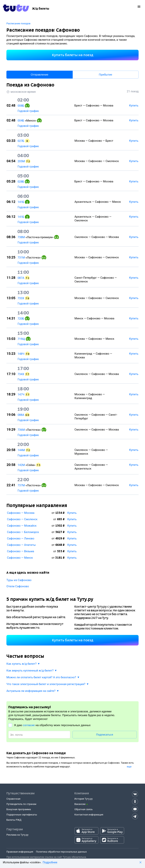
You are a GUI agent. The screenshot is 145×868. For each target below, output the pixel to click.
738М (21, 237)
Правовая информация (20, 852)
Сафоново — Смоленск (22, 519)
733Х (21, 298)
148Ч (21, 354)
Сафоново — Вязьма (20, 551)
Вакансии (80, 804)
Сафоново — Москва (21, 513)
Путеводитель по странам (21, 804)
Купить (72, 513)
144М (21, 450)
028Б (21, 182)
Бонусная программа (19, 809)
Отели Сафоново (18, 586)
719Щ (21, 339)
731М (21, 258)
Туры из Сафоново (19, 580)
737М (21, 485)
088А (21, 415)
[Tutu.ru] (16, 9)
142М (21, 465)
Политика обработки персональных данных (61, 852)
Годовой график (28, 111)
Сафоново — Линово (21, 538)
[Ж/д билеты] (41, 9)
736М (21, 430)
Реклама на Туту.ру (17, 835)
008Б (21, 106)
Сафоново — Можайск (22, 526)
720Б (21, 319)
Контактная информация (89, 815)
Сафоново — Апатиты (21, 545)
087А (21, 278)
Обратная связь (84, 809)
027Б (21, 141)
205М (21, 161)
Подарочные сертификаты (22, 815)
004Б (21, 121)
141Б (21, 202)
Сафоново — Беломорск (23, 532)
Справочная (13, 799)
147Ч (21, 395)
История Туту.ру (83, 799)
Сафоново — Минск (20, 558)
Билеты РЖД (14, 820)
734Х (21, 374)
